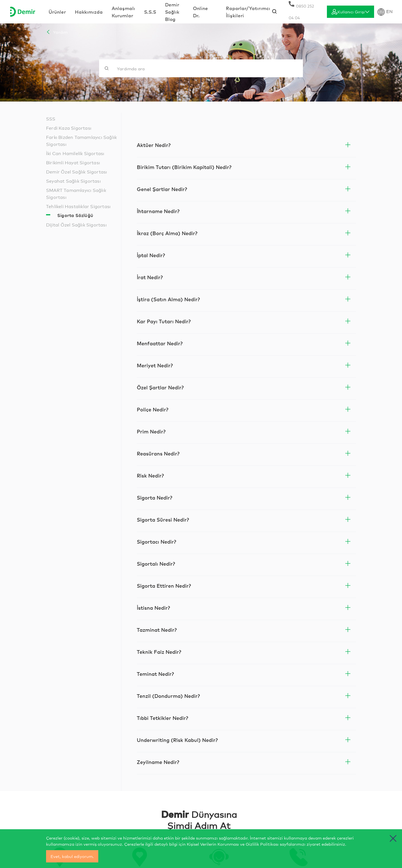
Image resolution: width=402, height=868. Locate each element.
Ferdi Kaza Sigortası (69, 128)
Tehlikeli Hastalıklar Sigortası (78, 206)
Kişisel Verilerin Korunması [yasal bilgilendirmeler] (213, 844)
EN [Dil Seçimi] (385, 12)
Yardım (57, 32)
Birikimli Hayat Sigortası (73, 162)
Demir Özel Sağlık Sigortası (76, 171)
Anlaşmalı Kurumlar (123, 12)
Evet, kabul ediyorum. (72, 856)
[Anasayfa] (23, 12)
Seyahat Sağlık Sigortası (73, 181)
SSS (51, 118)
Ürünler (57, 12)
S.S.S (150, 12)
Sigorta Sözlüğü (75, 215)
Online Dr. (200, 12)
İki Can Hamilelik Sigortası (75, 153)
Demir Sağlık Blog (172, 12)
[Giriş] (350, 12)
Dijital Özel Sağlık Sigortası (76, 224)
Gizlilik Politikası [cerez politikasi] (262, 844)
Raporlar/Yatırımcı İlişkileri (248, 12)
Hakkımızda (89, 12)
